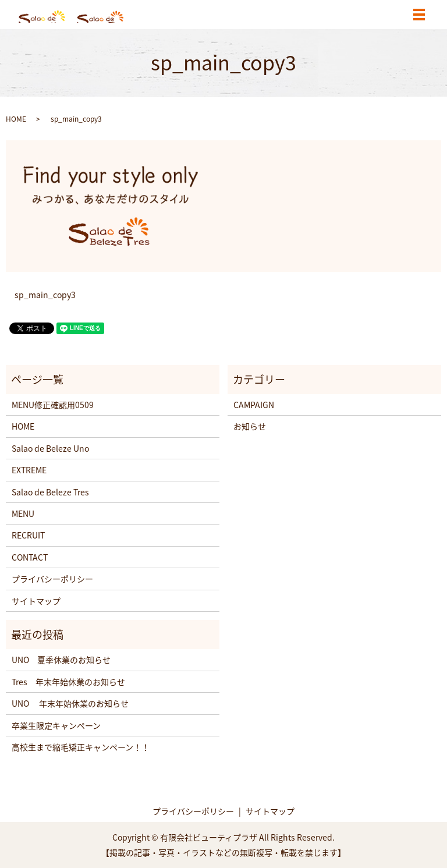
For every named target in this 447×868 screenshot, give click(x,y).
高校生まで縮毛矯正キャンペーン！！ (81, 747)
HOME (16, 119)
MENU (23, 513)
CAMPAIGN (254, 405)
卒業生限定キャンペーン (56, 725)
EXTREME (29, 470)
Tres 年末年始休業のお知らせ (68, 682)
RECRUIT (28, 535)
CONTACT (30, 557)
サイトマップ (36, 601)
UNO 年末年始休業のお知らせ (70, 703)
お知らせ (250, 426)
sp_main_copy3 (45, 295)
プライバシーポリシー (52, 579)
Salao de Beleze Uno (50, 448)
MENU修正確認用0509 (53, 405)
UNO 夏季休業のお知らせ (61, 660)
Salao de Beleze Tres (50, 492)
